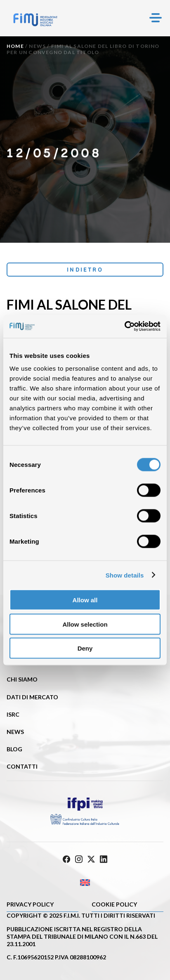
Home (15, 46)
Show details (125, 575)
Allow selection (85, 624)
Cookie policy (114, 904)
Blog (14, 749)
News (37, 46)
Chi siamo (22, 679)
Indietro (85, 270)
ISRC (13, 714)
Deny (85, 648)
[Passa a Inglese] (85, 883)
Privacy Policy (30, 904)
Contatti (22, 766)
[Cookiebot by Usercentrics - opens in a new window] (124, 327)
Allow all (85, 600)
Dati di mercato (32, 697)
